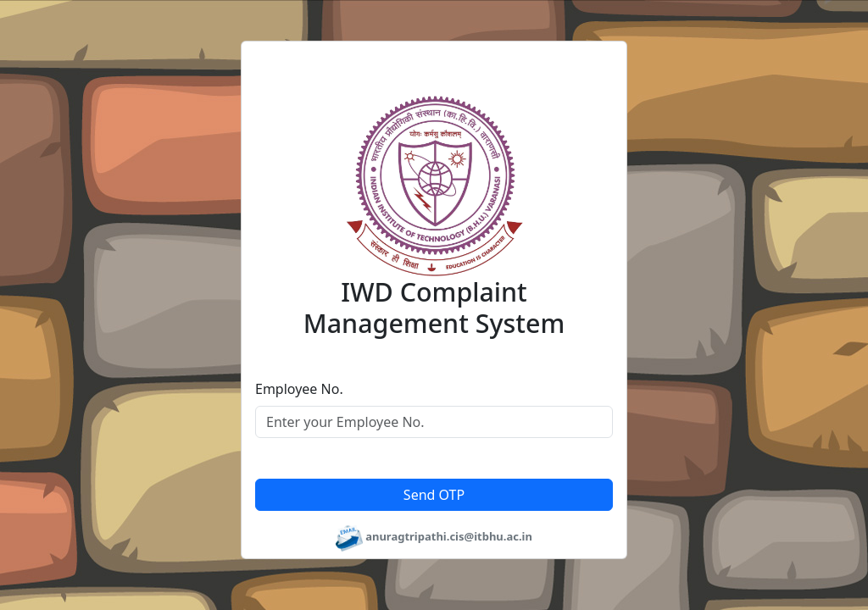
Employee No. (299, 389)
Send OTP (434, 495)
